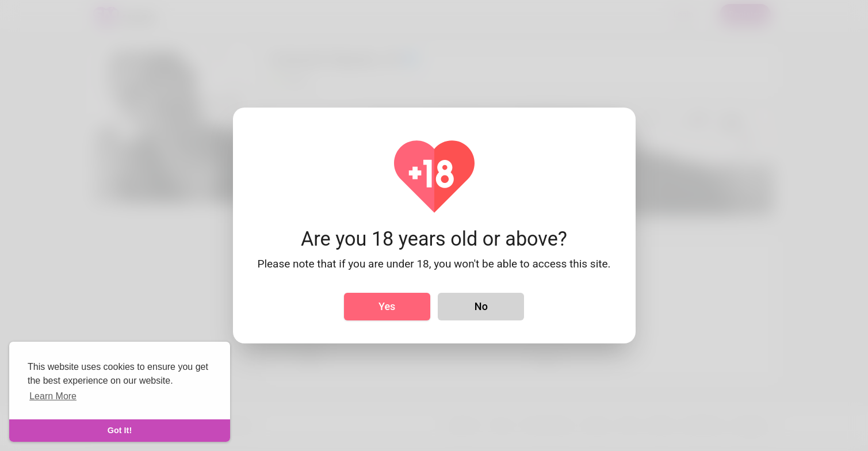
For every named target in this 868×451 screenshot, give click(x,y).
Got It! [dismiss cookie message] (120, 430)
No (481, 306)
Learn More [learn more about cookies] (53, 396)
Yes (387, 306)
